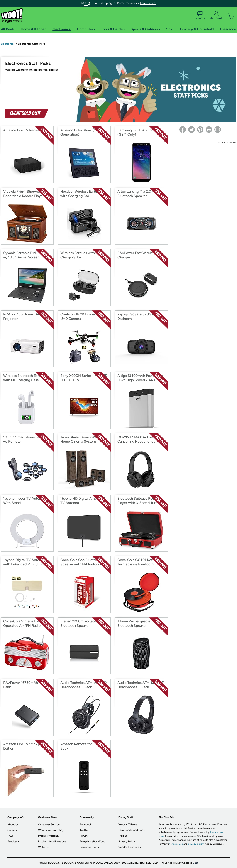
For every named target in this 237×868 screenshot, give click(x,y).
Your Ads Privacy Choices (177, 863)
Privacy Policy (127, 841)
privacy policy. (196, 844)
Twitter (84, 830)
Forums (200, 15)
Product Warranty (49, 836)
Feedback (13, 841)
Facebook (86, 824)
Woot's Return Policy (51, 830)
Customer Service (49, 824)
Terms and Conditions (132, 830)
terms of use (176, 844)
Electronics (8, 44)
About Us (13, 824)
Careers (12, 830)
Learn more (148, 3)
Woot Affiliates (128, 824)
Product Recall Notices (52, 841)
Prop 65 (123, 836)
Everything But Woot (92, 841)
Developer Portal (90, 847)
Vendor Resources (130, 847)
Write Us (43, 847)
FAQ (10, 836)
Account (216, 15)
